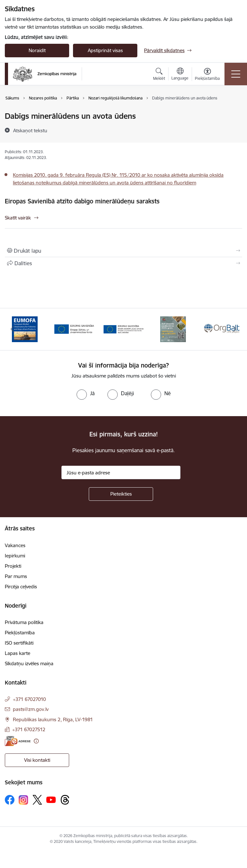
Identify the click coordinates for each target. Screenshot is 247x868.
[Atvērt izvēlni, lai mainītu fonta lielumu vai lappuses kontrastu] (207, 75)
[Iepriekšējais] (12, 329)
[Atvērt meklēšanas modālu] (159, 75)
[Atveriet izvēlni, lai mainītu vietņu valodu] (180, 75)
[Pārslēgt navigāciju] (236, 74)
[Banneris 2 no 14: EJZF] (74, 329)
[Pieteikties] (121, 494)
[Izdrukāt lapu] (123, 251)
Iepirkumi (15, 556)
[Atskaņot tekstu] (30, 130)
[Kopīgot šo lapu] (123, 263)
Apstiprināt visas (105, 50)
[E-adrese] (18, 741)
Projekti (13, 566)
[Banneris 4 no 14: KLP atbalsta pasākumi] (173, 329)
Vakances (15, 545)
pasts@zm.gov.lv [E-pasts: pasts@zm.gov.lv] (31, 709)
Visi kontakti (37, 760)
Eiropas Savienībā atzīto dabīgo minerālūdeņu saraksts (82, 201)
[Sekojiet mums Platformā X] (37, 800)
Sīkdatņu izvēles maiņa (29, 663)
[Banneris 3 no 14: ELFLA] (123, 329)
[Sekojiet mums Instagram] (23, 800)
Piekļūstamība (20, 633)
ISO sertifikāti (19, 643)
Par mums (16, 576)
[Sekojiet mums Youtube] (51, 799)
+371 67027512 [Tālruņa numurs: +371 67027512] (29, 729)
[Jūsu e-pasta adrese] (121, 472)
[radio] (86, 393)
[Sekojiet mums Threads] (65, 800)
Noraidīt (37, 50)
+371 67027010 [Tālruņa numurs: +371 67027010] (29, 699)
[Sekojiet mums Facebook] (10, 800)
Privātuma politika (24, 622)
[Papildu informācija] (36, 741)
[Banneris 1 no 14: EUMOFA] (25, 329)
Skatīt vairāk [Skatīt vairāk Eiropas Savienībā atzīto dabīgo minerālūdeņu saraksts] (18, 218)
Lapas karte (18, 653)
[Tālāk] (235, 329)
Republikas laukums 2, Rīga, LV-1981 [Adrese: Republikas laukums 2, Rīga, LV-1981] (53, 719)
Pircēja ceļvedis (21, 587)
